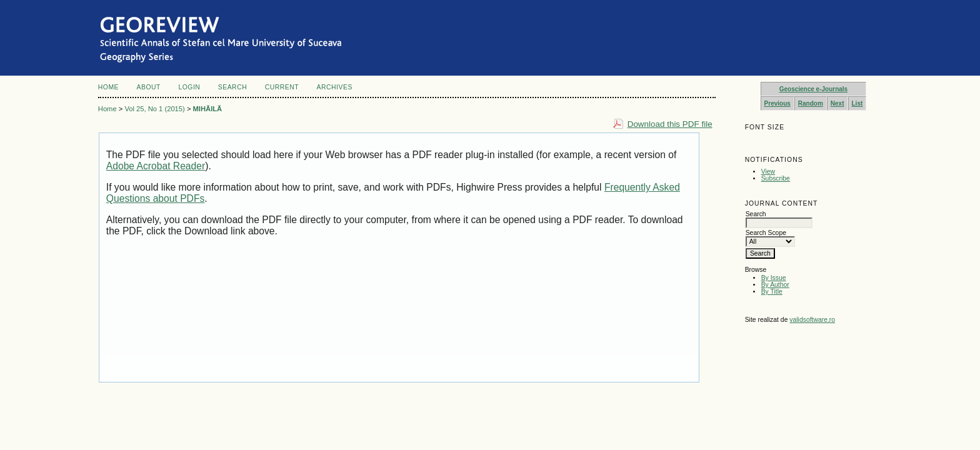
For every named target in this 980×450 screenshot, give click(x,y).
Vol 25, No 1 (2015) (154, 109)
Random (811, 103)
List (857, 103)
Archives (335, 87)
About (149, 87)
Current (282, 87)
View (768, 172)
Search (232, 87)
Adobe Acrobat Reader (156, 166)
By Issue (774, 278)
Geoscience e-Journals (814, 89)
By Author (775, 285)
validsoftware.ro (812, 320)
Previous (777, 103)
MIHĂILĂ (208, 109)
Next (837, 103)
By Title (772, 292)
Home (108, 87)
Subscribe (776, 178)
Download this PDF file (670, 124)
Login (189, 87)
